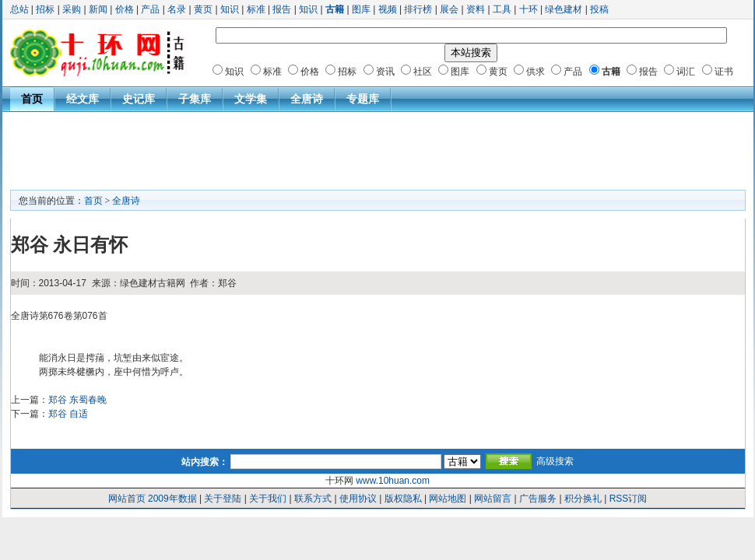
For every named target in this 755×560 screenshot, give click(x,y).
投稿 (599, 9)
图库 (361, 9)
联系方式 (313, 499)
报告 (282, 9)
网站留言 (493, 499)
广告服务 (538, 499)
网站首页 (127, 499)
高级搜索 (555, 461)
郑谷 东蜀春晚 (77, 400)
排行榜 (418, 9)
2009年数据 (172, 499)
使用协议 (358, 499)
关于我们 (268, 499)
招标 (45, 9)
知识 (230, 9)
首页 (32, 99)
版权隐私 (403, 499)
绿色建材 (564, 9)
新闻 (98, 9)
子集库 (195, 99)
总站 (19, 9)
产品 (150, 9)
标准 (256, 9)
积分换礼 (583, 499)
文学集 (251, 99)
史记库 (139, 99)
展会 (449, 9)
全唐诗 (307, 99)
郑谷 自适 (68, 414)
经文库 (83, 99)
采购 (72, 9)
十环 (528, 9)
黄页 (203, 9)
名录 (177, 9)
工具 (502, 9)
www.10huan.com (393, 481)
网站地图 (448, 499)
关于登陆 (223, 499)
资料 (476, 9)
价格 (125, 9)
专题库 (363, 99)
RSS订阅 (629, 499)
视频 (388, 9)
